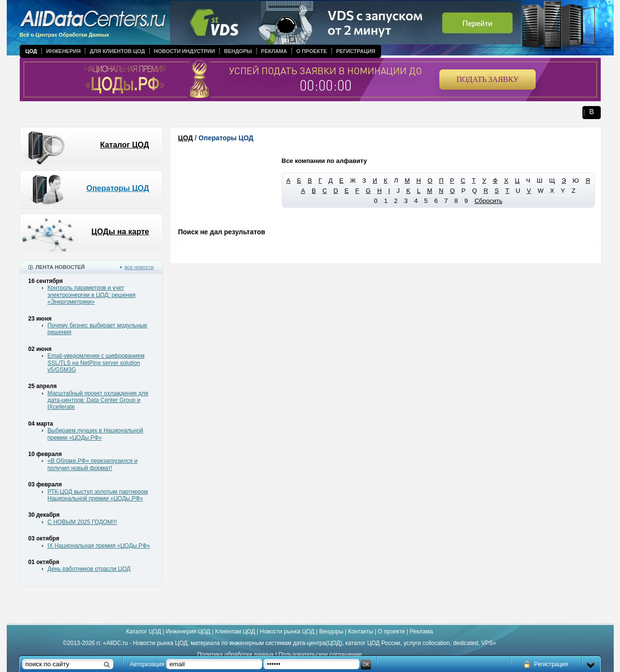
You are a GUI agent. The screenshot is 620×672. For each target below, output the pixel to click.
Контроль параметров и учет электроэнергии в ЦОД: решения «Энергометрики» (92, 295)
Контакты (360, 632)
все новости (139, 267)
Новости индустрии (185, 51)
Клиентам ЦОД (235, 632)
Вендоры (238, 51)
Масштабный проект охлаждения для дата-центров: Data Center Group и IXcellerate (98, 400)
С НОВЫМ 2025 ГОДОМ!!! (82, 522)
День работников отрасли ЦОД (89, 569)
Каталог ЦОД (125, 145)
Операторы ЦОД (118, 188)
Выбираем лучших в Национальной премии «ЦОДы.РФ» (96, 434)
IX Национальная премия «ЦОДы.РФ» (99, 546)
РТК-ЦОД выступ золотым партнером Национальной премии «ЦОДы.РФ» (98, 495)
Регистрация (356, 51)
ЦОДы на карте (120, 232)
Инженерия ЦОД (188, 632)
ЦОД (31, 51)
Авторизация (147, 664)
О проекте (312, 51)
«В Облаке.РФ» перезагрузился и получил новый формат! (93, 464)
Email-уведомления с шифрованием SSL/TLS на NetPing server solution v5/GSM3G (96, 363)
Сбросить (488, 201)
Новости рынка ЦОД (287, 632)
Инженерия (64, 51)
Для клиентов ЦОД (117, 51)
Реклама (274, 51)
